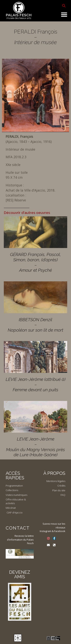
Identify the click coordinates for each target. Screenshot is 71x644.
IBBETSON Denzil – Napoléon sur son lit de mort (35, 325)
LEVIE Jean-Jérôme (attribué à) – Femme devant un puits (36, 384)
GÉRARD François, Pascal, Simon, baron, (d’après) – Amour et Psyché (35, 262)
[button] (64, 6)
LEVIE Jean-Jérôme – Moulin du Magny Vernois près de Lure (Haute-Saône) (35, 447)
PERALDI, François (19, 136)
